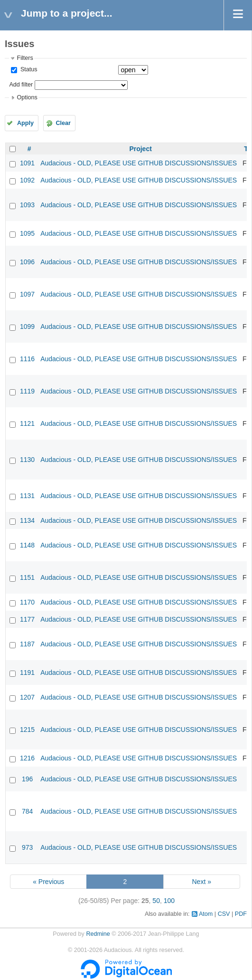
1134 (27, 520)
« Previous (48, 882)
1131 (27, 496)
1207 (27, 697)
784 (27, 811)
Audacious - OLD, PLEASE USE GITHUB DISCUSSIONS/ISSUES (139, 163)
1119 (27, 391)
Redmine (98, 934)
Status (28, 69)
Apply (25, 123)
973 (27, 847)
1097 (27, 294)
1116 (27, 359)
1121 (27, 423)
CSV (224, 914)
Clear (63, 123)
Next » (201, 882)
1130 (27, 460)
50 (156, 901)
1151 (27, 577)
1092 (27, 180)
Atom (206, 914)
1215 (27, 730)
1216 (27, 758)
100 (169, 901)
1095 (27, 233)
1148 (27, 545)
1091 (27, 163)
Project (140, 149)
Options (27, 97)
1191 (27, 673)
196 (27, 779)
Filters (25, 58)
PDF (241, 914)
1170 (27, 602)
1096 (27, 262)
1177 (27, 619)
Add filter (21, 85)
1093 (27, 205)
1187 (27, 644)
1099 (27, 327)
